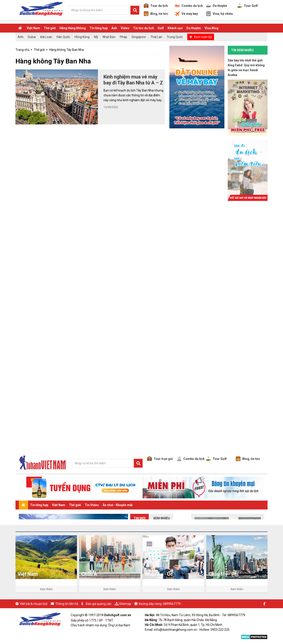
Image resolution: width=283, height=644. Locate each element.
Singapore (139, 37)
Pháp (123, 37)
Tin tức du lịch (143, 28)
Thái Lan (156, 37)
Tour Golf (248, 6)
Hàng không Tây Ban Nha (66, 50)
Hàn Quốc (63, 37)
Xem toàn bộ (203, 37)
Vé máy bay (186, 14)
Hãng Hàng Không (73, 28)
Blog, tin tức (156, 14)
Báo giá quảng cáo (99, 604)
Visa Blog (211, 28)
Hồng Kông (82, 37)
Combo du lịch (189, 6)
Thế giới (50, 28)
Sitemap (125, 604)
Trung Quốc (175, 37)
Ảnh (114, 28)
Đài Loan (46, 37)
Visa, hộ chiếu (219, 14)
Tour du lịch (156, 6)
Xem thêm (46, 589)
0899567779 (172, 604)
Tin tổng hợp (99, 28)
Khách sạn (175, 28)
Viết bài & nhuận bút (34, 604)
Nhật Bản (109, 37)
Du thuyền (217, 6)
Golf (161, 28)
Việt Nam (33, 28)
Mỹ (96, 37)
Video (125, 28)
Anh (21, 37)
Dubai (32, 37)
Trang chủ (22, 50)
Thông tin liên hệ (67, 604)
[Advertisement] (248, 272)
